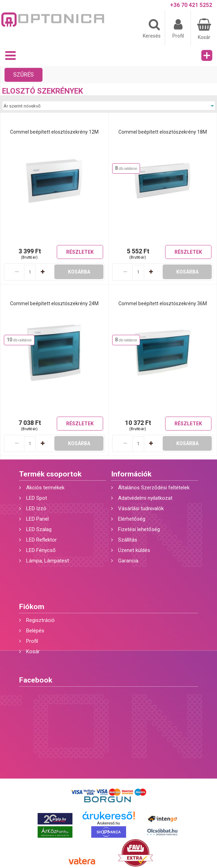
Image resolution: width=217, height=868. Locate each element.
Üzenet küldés (134, 550)
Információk (131, 474)
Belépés (35, 631)
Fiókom (32, 607)
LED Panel (37, 519)
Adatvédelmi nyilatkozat (145, 498)
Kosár (33, 652)
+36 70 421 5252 (191, 5)
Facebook (36, 680)
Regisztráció (40, 620)
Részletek (80, 252)
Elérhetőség (132, 519)
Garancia (128, 561)
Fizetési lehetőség (139, 529)
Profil (32, 641)
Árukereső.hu (108, 823)
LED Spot (37, 498)
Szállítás (128, 540)
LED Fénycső (41, 550)
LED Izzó (36, 508)
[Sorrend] (108, 106)
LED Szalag (39, 529)
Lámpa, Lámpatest (48, 561)
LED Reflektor (41, 540)
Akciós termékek (45, 488)
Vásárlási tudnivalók (141, 508)
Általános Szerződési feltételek (154, 488)
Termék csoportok (50, 474)
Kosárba (79, 272)
